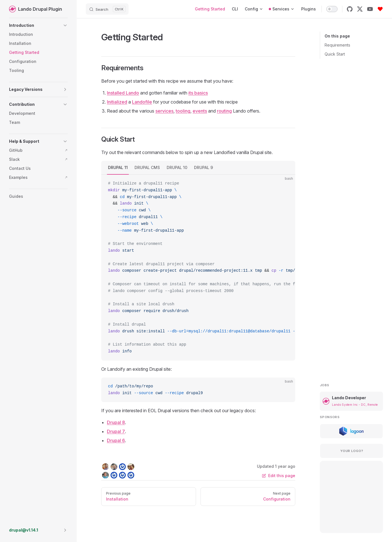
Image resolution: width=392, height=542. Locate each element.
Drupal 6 (116, 440)
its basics (198, 93)
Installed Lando (123, 93)
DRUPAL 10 (177, 167)
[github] (350, 9)
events (200, 111)
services (164, 111)
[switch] (332, 9)
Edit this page (279, 476)
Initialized (117, 102)
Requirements (337, 45)
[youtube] (370, 9)
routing (224, 111)
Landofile (142, 102)
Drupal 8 (116, 422)
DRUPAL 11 (118, 167)
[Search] (107, 9)
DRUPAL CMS (147, 167)
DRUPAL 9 (203, 167)
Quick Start (335, 54)
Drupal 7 (116, 431)
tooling (183, 111)
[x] (360, 9)
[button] (38, 25)
